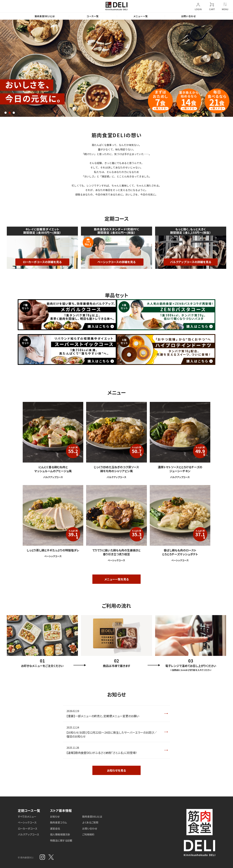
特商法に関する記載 (61, 840)
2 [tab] (10, 113)
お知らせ (55, 816)
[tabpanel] (116, 68)
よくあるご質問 (90, 822)
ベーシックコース (27, 822)
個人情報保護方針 (60, 834)
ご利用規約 (88, 834)
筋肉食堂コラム (59, 822)
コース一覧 (93, 16)
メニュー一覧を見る (117, 579)
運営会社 (55, 828)
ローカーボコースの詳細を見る (42, 262)
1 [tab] (6, 113)
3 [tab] (14, 113)
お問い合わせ (189, 16)
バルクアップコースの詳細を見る (191, 262)
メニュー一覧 (141, 16)
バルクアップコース (28, 834)
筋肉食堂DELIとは (45, 16)
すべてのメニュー (27, 816)
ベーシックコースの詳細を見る (116, 262)
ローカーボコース (28, 828)
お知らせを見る (116, 770)
